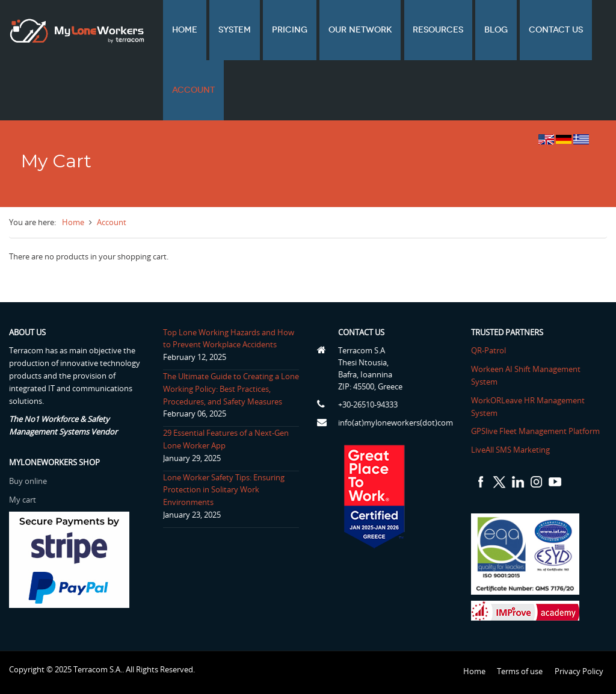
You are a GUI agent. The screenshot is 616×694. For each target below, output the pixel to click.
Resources (413, 30)
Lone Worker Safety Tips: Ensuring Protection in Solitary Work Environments (224, 490)
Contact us (520, 30)
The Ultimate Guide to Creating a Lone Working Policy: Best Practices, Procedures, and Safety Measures (231, 389)
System (226, 30)
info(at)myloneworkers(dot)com (396, 423)
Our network (340, 30)
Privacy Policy (579, 671)
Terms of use (520, 671)
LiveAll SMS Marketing (510, 450)
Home (181, 30)
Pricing (275, 30)
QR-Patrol (488, 350)
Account (190, 90)
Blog (466, 30)
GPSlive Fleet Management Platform (535, 431)
